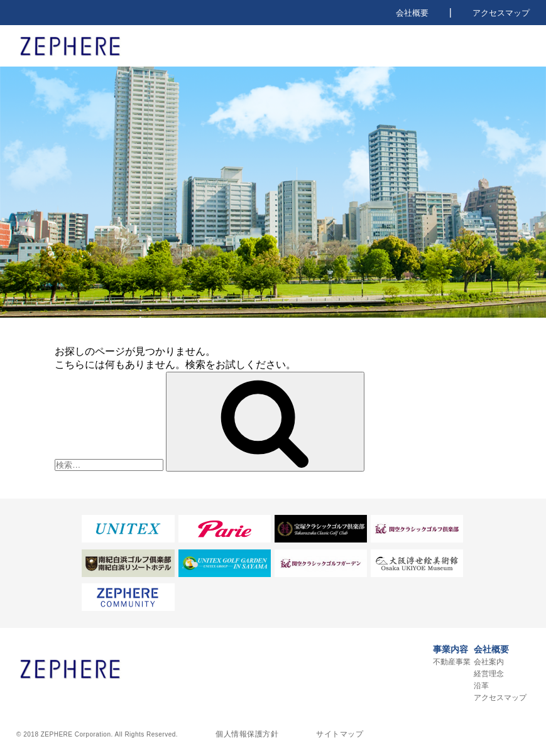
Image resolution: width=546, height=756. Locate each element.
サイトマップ (340, 734)
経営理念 (489, 674)
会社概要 (412, 13)
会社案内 (489, 662)
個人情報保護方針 (247, 734)
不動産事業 (452, 662)
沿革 (481, 686)
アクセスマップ (501, 13)
